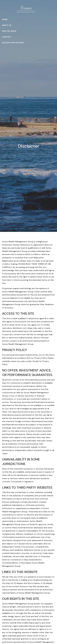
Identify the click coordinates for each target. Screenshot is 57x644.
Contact (7, 37)
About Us (7, 25)
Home (5, 20)
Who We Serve (9, 31)
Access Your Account (13, 43)
